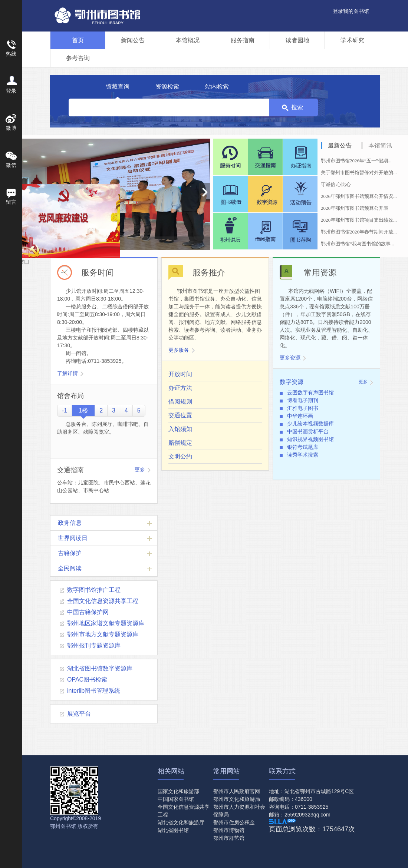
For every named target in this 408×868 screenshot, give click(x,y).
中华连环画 (300, 416)
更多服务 (179, 350)
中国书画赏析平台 (308, 431)
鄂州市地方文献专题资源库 (103, 634)
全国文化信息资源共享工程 (103, 601)
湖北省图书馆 (173, 830)
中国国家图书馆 (176, 799)
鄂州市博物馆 (229, 830)
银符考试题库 (303, 447)
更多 (140, 470)
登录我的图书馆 (351, 11)
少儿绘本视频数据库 (310, 424)
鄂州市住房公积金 (234, 822)
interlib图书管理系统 (94, 691)
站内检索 (217, 87)
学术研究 (352, 40)
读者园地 (297, 40)
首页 (78, 40)
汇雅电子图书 (303, 408)
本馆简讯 (380, 145)
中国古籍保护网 (88, 612)
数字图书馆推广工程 (94, 590)
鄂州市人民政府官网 (237, 791)
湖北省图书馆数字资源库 (100, 668)
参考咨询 (78, 58)
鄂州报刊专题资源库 (94, 645)
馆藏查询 (118, 87)
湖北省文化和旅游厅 (181, 822)
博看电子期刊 (303, 400)
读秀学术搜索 (303, 455)
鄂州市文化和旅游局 (237, 799)
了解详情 (68, 373)
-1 (65, 410)
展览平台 (79, 714)
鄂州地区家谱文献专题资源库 (106, 623)
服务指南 (243, 40)
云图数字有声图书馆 (310, 392)
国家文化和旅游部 (178, 791)
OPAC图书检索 (87, 680)
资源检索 (167, 87)
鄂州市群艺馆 (229, 838)
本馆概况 (188, 40)
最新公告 (340, 145)
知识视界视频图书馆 (310, 439)
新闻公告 (133, 40)
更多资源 (290, 358)
